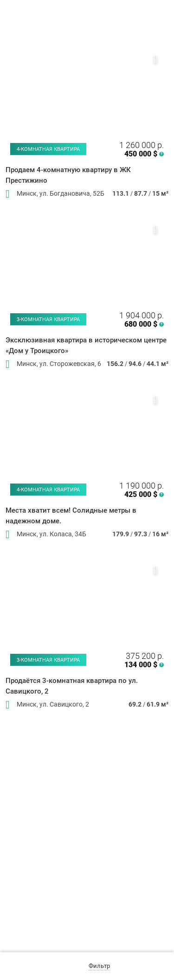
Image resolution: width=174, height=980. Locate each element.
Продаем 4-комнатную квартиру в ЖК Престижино (68, 175)
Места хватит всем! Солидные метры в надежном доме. (71, 516)
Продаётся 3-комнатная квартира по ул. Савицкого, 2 (72, 686)
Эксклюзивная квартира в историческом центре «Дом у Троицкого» (86, 345)
